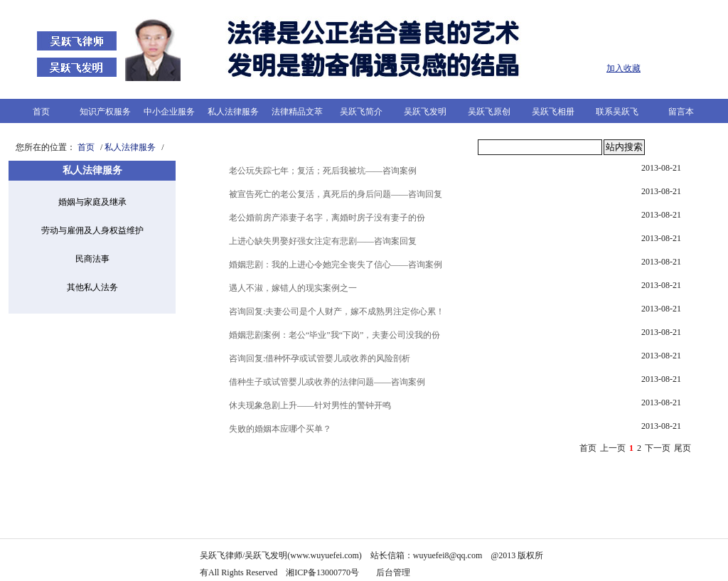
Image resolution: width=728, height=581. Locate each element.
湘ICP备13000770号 (322, 572)
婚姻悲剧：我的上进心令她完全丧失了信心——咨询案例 (336, 265)
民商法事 (92, 259)
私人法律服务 (233, 112)
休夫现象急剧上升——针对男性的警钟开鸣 (310, 405)
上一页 (613, 448)
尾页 (682, 448)
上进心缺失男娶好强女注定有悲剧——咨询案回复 (323, 241)
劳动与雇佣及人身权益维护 (92, 230)
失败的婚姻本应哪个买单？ (280, 429)
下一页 (658, 448)
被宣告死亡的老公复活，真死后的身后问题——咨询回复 (336, 194)
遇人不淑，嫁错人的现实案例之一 (293, 288)
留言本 (681, 112)
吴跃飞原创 (489, 112)
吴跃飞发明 (425, 112)
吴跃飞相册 (553, 112)
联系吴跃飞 (617, 112)
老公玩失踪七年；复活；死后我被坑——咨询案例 (323, 171)
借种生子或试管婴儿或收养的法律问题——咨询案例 (327, 382)
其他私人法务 (92, 287)
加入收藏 (623, 68)
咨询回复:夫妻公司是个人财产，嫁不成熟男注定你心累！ (337, 311)
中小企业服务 (169, 112)
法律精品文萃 (297, 112)
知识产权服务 (105, 112)
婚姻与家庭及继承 (92, 202)
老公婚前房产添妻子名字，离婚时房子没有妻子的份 (327, 218)
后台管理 (394, 572)
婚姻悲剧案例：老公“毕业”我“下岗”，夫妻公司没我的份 (334, 335)
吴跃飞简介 (361, 112)
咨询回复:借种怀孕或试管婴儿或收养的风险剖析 (320, 358)
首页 (41, 112)
